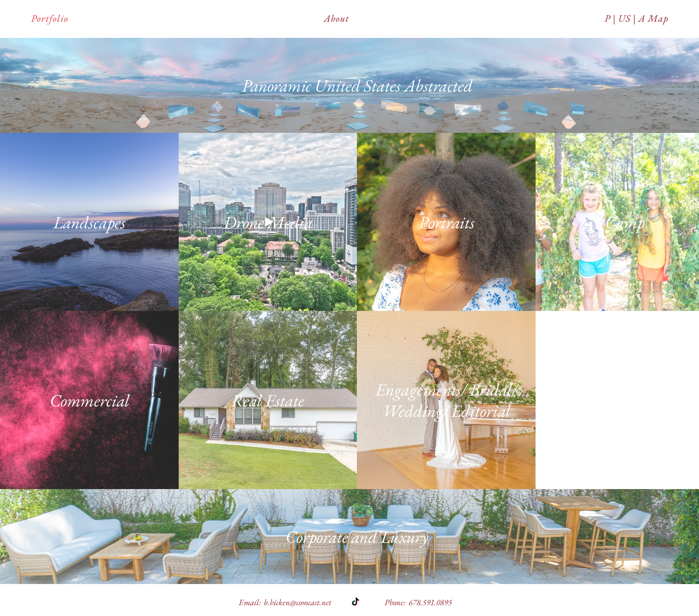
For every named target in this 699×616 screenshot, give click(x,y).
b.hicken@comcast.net (298, 602)
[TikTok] (355, 602)
